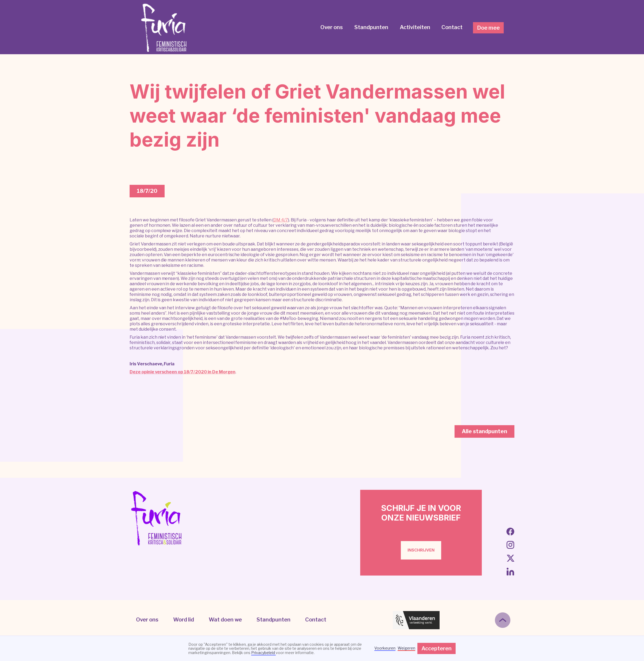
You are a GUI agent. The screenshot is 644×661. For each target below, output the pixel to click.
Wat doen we (225, 620)
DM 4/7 (281, 220)
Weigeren (406, 648)
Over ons (332, 27)
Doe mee (488, 28)
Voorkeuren (385, 648)
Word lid (184, 620)
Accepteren (437, 648)
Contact (452, 27)
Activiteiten (415, 27)
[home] (164, 28)
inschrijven (421, 550)
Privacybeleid (263, 653)
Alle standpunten (484, 431)
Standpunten (371, 27)
